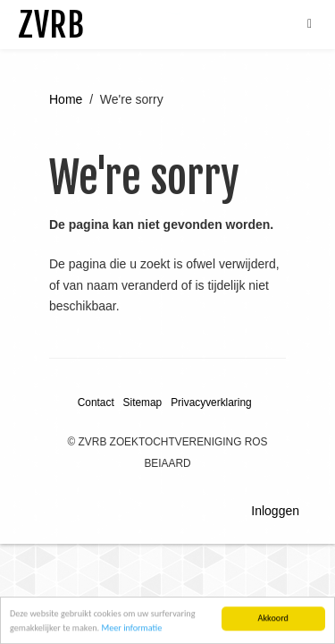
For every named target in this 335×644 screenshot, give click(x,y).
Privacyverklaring (211, 402)
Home (66, 99)
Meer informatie (131, 630)
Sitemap (143, 402)
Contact (96, 402)
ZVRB (51, 25)
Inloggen (275, 511)
